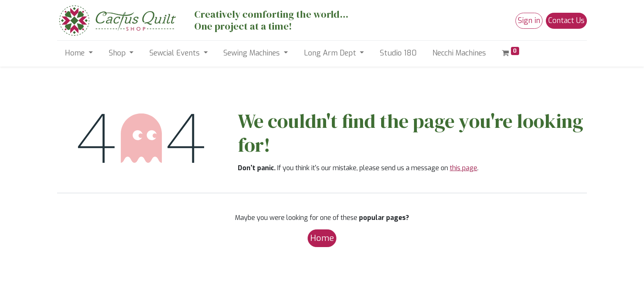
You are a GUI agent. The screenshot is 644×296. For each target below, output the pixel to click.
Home (322, 238)
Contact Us (566, 21)
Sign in (529, 21)
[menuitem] (398, 53)
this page (463, 168)
